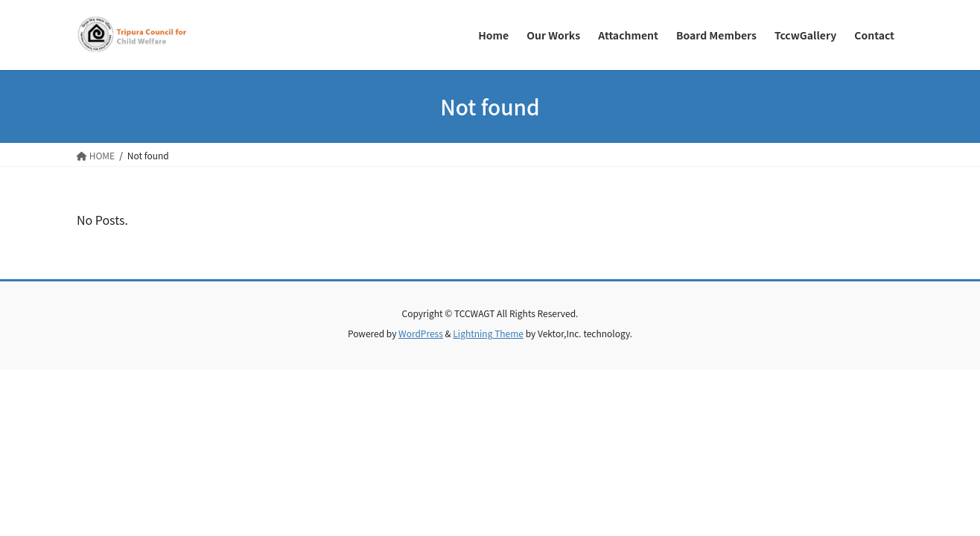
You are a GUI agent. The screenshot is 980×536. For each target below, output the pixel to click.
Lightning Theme (488, 333)
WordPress (421, 333)
